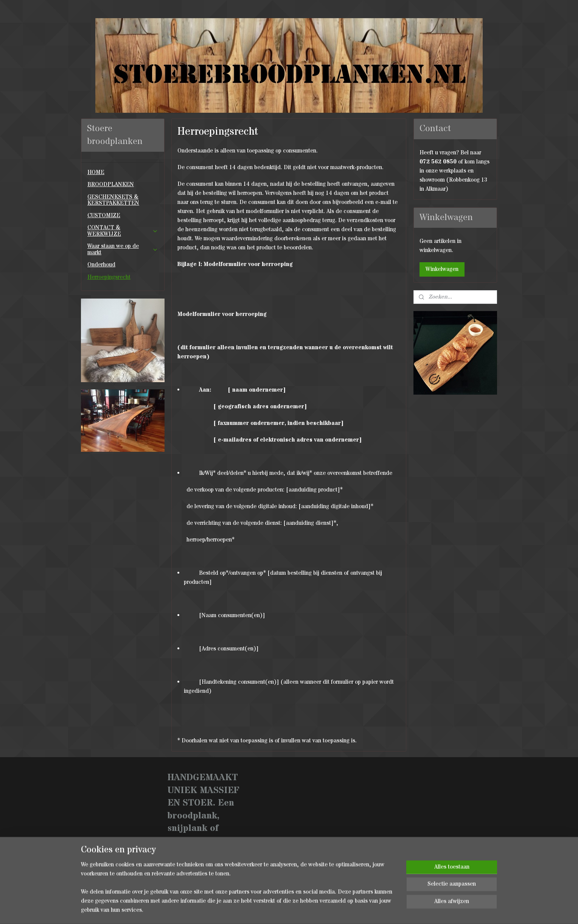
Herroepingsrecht (109, 277)
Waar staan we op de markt (123, 249)
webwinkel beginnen (312, 910)
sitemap (272, 910)
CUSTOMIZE (104, 215)
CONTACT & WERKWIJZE (123, 231)
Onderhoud (101, 265)
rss (286, 910)
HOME (96, 172)
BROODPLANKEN (111, 184)
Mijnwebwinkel (373, 910)
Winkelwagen (442, 269)
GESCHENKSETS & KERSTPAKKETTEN (113, 200)
